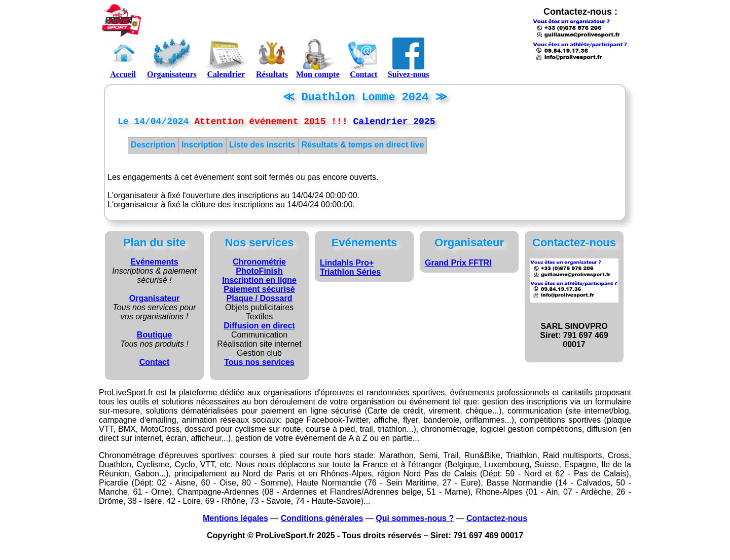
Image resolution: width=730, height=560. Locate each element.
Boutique (154, 338)
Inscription (202, 148)
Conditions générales (322, 522)
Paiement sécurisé (259, 293)
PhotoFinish (259, 274)
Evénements (154, 265)
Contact (364, 58)
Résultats (272, 58)
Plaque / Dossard (260, 302)
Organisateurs (172, 58)
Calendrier (226, 58)
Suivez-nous (409, 58)
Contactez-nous (497, 522)
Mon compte (318, 58)
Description (153, 148)
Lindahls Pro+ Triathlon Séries (350, 271)
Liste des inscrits (262, 148)
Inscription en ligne (259, 284)
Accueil (123, 58)
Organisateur (155, 302)
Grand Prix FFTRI (458, 266)
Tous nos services (259, 366)
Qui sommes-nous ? (415, 522)
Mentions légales (235, 522)
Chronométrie (259, 265)
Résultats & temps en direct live (363, 148)
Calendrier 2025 (394, 124)
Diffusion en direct (259, 329)
